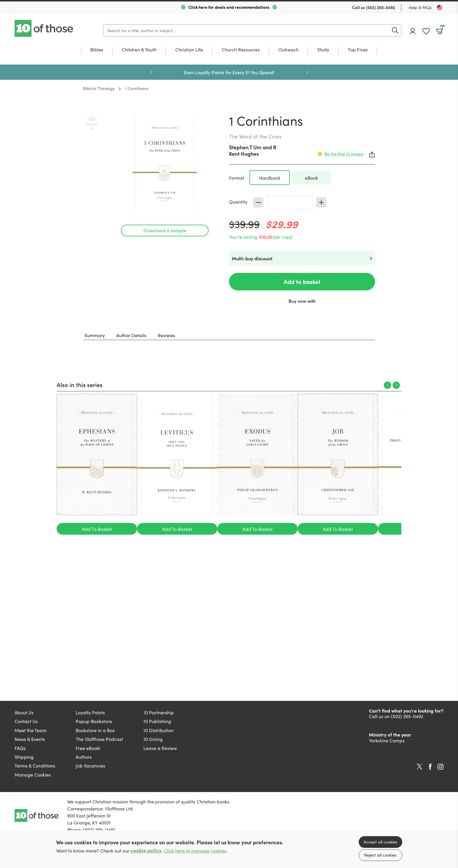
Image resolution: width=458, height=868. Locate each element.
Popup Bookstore (94, 721)
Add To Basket (97, 529)
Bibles (97, 50)
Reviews (166, 335)
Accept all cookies (380, 842)
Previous (151, 72)
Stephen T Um (245, 147)
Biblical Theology (99, 88)
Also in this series (80, 384)
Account (413, 31)
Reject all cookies (380, 855)
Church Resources (241, 50)
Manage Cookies (33, 775)
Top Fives (358, 50)
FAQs (20, 748)
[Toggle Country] (440, 8)
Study (323, 50)
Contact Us (26, 721)
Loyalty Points (90, 712)
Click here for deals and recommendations (229, 7)
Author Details (131, 335)
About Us (24, 712)
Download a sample (165, 230)
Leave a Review (160, 748)
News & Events (30, 739)
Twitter (420, 767)
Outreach (288, 50)
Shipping (24, 757)
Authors (84, 757)
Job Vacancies (90, 765)
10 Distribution (158, 730)
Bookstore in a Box (95, 730)
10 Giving (153, 739)
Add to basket (302, 281)
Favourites (426, 31)
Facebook (430, 767)
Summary (95, 335)
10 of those (44, 28)
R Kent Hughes (253, 150)
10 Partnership (159, 712)
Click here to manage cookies (195, 851)
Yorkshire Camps (387, 740)
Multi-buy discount (252, 258)
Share (372, 155)
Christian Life (189, 50)
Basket (442, 29)
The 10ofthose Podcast (99, 739)
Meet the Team (31, 730)
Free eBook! (88, 748)
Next (307, 72)
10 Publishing (157, 721)
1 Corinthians (137, 88)
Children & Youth (139, 50)
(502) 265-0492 (381, 7)
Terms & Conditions (35, 765)
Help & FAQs (420, 7)
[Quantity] (290, 202)
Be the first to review (344, 154)
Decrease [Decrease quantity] (258, 202)
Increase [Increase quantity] (321, 202)
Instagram (440, 767)
